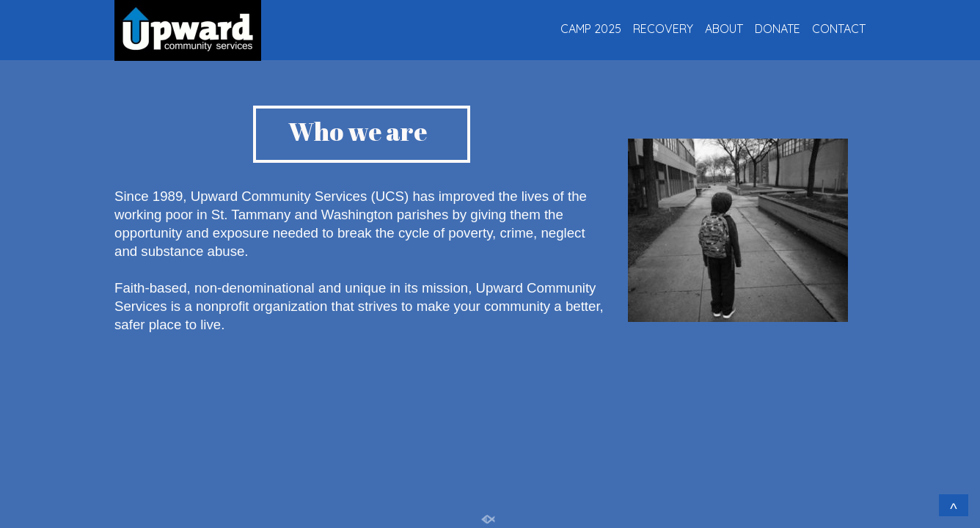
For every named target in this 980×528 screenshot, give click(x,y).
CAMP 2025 (591, 29)
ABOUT (724, 29)
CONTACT (839, 29)
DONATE (778, 29)
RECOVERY (663, 29)
